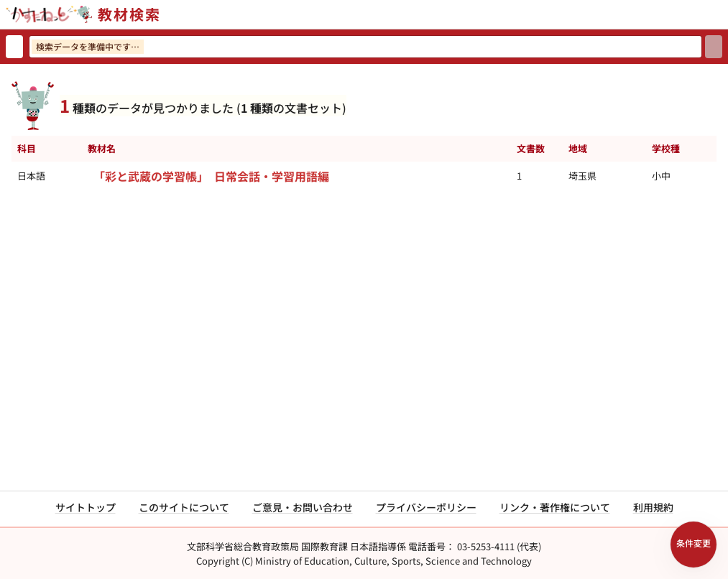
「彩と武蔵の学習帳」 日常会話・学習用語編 (211, 176)
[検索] (714, 47)
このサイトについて (184, 507)
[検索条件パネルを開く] (694, 545)
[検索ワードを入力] (365, 47)
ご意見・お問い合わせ (303, 507)
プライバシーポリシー (426, 507)
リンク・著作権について (555, 507)
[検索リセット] (14, 47)
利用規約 (653, 507)
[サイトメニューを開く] (722, 14)
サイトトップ (86, 507)
